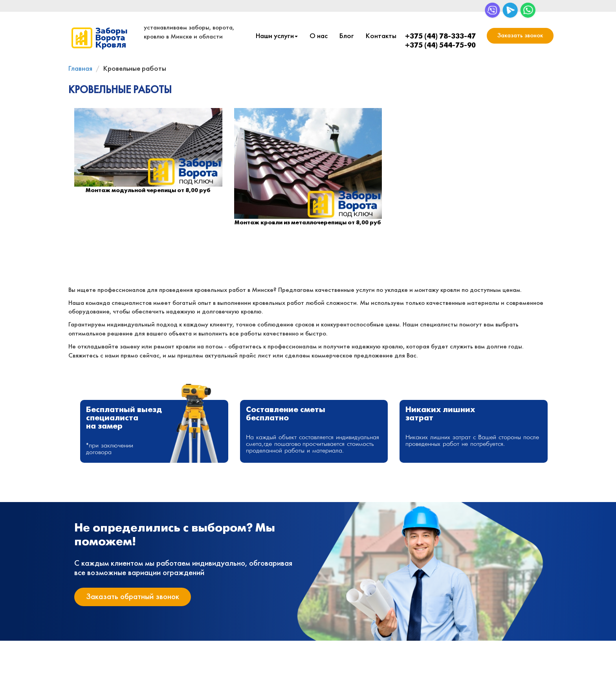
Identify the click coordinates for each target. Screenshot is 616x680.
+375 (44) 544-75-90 (440, 46)
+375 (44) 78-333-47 (440, 37)
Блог (347, 36)
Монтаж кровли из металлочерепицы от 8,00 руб (308, 223)
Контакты (381, 36)
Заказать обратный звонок (133, 597)
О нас (319, 36)
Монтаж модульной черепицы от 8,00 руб (148, 191)
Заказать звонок (520, 36)
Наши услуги (277, 36)
